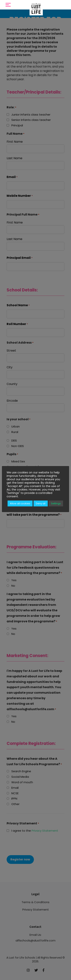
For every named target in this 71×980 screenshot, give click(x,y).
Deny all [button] (41, 503)
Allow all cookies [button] (20, 503)
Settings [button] (56, 503)
